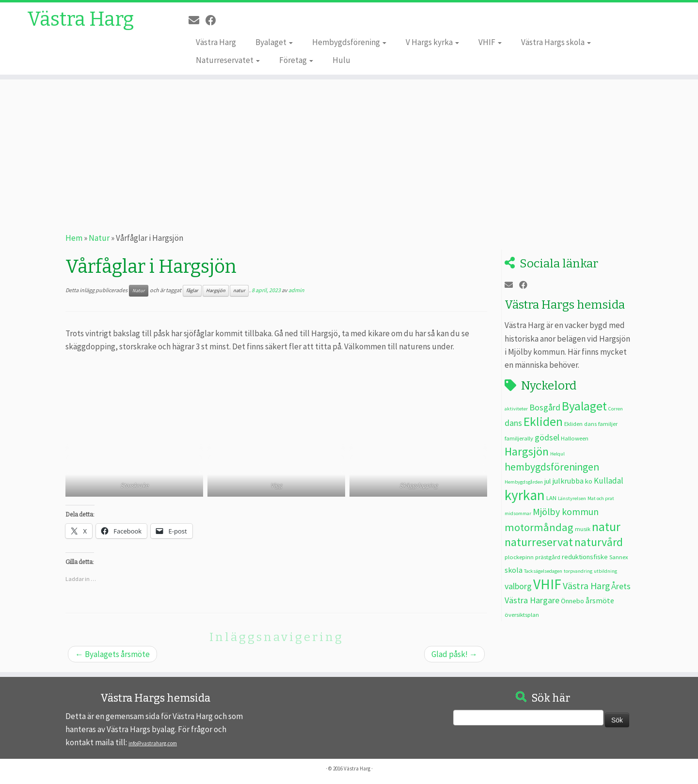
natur (239, 290)
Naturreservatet (228, 60)
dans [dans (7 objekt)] (513, 423)
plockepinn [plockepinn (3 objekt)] (519, 557)
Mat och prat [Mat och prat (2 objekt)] (601, 498)
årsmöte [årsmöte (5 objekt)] (600, 600)
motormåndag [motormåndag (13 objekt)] (539, 527)
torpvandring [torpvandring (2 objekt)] (578, 571)
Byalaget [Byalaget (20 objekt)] (584, 406)
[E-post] (197, 20)
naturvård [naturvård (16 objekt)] (599, 542)
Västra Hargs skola (556, 42)
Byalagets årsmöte (112, 654)
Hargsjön (216, 290)
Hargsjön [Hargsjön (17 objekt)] (527, 451)
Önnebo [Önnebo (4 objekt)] (572, 601)
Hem (74, 238)
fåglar (192, 290)
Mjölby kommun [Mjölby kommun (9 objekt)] (566, 511)
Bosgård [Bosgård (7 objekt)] (545, 407)
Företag (296, 60)
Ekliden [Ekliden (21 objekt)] (543, 422)
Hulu (341, 60)
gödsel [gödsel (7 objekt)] (547, 437)
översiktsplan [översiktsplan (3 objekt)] (522, 614)
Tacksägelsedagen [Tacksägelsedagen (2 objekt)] (543, 571)
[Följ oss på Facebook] (214, 20)
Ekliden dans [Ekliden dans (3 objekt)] (580, 423)
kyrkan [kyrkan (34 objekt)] (525, 495)
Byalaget (274, 42)
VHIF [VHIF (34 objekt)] (547, 584)
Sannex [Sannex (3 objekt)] (619, 557)
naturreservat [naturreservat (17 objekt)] (539, 542)
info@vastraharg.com (153, 743)
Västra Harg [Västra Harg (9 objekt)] (586, 586)
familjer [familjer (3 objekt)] (608, 423)
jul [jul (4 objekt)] (547, 481)
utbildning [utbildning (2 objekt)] (605, 571)
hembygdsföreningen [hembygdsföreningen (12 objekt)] (552, 467)
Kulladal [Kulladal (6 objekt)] (609, 481)
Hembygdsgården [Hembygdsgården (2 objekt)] (524, 482)
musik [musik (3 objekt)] (583, 529)
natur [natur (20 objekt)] (606, 527)
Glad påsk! (454, 654)
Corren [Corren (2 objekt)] (616, 409)
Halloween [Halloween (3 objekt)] (575, 438)
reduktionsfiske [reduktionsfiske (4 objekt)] (585, 557)
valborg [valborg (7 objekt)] (518, 586)
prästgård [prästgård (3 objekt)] (548, 557)
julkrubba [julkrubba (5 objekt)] (568, 481)
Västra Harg (80, 19)
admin (296, 290)
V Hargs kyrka (432, 42)
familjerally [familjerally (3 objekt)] (519, 438)
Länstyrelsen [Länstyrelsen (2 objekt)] (572, 498)
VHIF (490, 42)
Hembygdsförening (349, 42)
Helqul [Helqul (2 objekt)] (557, 454)
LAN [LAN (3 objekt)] (551, 498)
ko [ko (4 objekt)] (589, 481)
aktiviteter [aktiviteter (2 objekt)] (516, 409)
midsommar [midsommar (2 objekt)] (518, 513)
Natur (99, 238)
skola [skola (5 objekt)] (514, 570)
